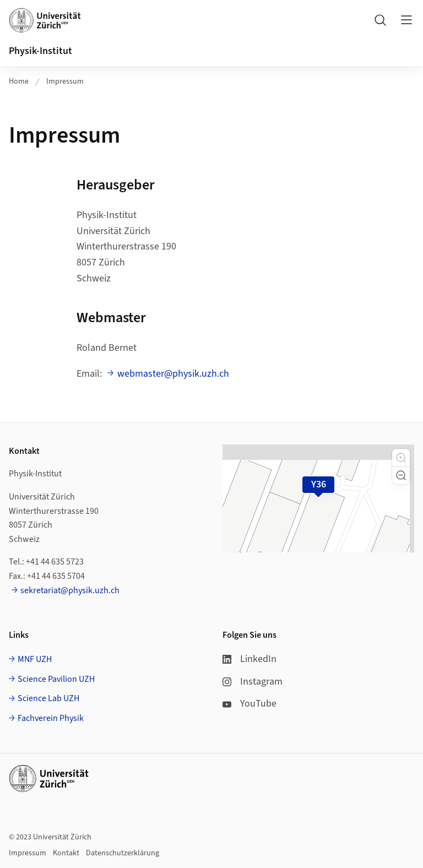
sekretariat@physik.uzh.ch (70, 590)
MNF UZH (35, 659)
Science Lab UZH (48, 698)
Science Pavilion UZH (56, 679)
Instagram (253, 682)
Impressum (65, 82)
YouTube (250, 704)
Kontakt (66, 853)
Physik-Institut (40, 51)
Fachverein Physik (51, 718)
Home (19, 82)
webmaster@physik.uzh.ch (173, 374)
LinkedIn (250, 659)
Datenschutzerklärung (123, 853)
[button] (401, 458)
